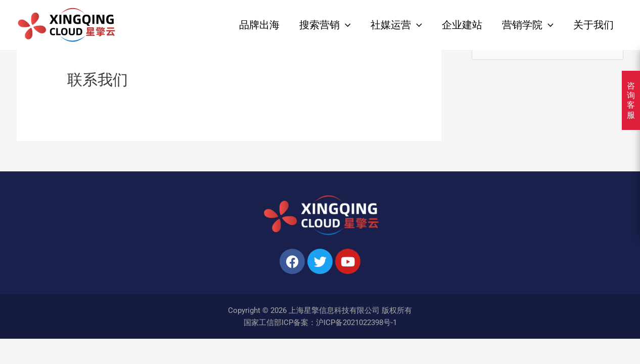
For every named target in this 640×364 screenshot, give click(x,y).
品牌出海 (259, 25)
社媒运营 (396, 25)
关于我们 (593, 25)
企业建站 (462, 25)
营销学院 (528, 25)
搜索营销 (325, 25)
